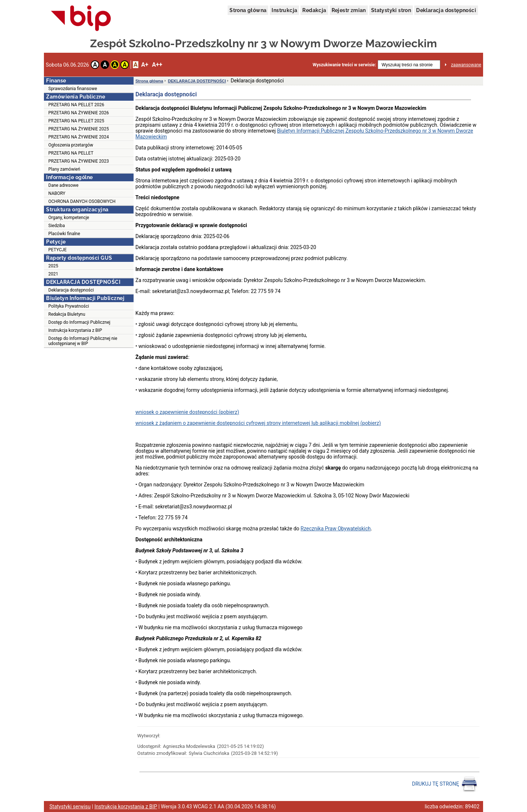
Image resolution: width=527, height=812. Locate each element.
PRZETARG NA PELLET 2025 (76, 121)
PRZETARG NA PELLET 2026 (76, 105)
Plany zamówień (64, 169)
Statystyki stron (391, 10)
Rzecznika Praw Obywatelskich (336, 529)
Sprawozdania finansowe (73, 89)
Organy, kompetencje (69, 218)
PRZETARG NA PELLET (71, 153)
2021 (53, 274)
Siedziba (57, 226)
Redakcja (314, 10)
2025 (53, 266)
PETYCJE (57, 250)
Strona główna (248, 10)
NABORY (57, 193)
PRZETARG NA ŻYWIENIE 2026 (79, 113)
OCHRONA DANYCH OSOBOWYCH (82, 201)
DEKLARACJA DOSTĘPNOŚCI (197, 81)
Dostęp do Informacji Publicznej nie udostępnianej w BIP (83, 341)
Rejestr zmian (349, 10)
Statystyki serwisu (70, 807)
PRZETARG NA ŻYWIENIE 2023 (79, 161)
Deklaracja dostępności (446, 10)
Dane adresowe (63, 185)
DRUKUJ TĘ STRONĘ (445, 784)
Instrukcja (284, 10)
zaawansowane (466, 65)
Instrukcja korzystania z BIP (75, 330)
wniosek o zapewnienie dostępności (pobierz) (187, 412)
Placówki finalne (64, 234)
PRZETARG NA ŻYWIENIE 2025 (79, 129)
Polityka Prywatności (69, 306)
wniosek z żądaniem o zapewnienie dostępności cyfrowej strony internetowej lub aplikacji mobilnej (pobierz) (258, 423)
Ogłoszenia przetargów (71, 145)
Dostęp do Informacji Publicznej (79, 322)
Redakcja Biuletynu (67, 314)
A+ (145, 65)
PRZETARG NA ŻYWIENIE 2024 (79, 137)
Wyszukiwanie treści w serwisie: (344, 65)
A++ (157, 65)
